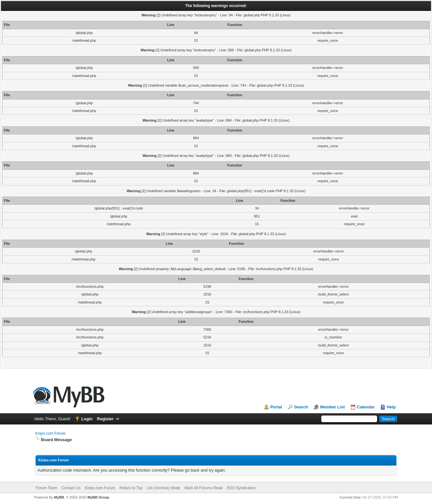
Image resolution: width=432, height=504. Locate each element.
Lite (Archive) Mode (163, 488)
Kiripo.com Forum (50, 433)
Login (87, 419)
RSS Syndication (241, 488)
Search (301, 407)
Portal (276, 407)
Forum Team (46, 488)
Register (105, 419)
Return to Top (131, 488)
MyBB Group (98, 497)
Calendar (366, 407)
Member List (332, 407)
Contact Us (71, 488)
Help (391, 407)
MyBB (59, 497)
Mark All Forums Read (204, 488)
